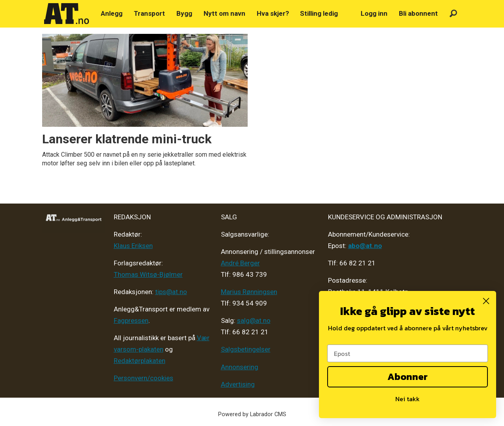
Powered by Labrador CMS (252, 414)
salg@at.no (254, 320)
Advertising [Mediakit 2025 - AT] (238, 384)
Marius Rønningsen (249, 292)
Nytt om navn (224, 13)
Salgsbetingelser (246, 349)
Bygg (184, 13)
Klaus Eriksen (133, 246)
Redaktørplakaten (140, 361)
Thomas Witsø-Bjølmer (148, 274)
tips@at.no (171, 292)
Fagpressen (131, 320)
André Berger (240, 263)
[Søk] (453, 14)
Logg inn (374, 13)
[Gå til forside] (67, 14)
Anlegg (112, 13)
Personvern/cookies (144, 378)
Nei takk (408, 399)
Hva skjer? (273, 13)
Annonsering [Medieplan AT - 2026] (240, 367)
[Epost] (408, 353)
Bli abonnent (418, 13)
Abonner (408, 377)
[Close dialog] (486, 301)
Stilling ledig (319, 13)
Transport (149, 13)
